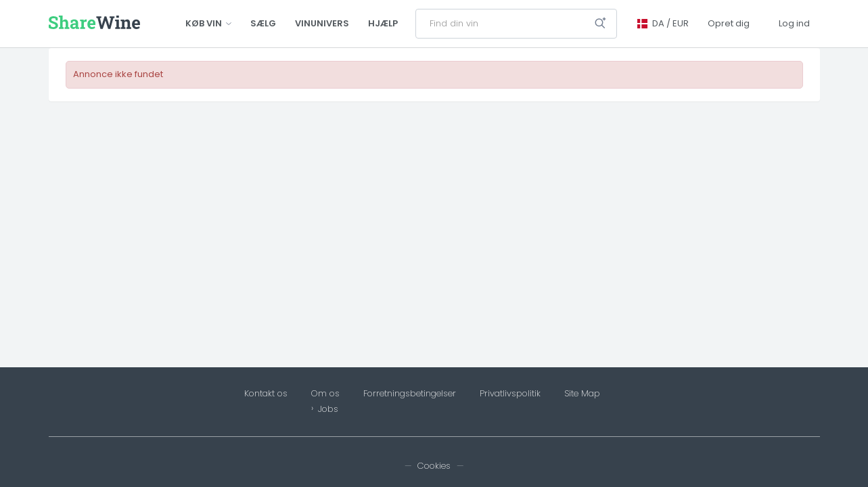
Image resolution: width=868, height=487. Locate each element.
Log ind (794, 23)
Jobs (328, 409)
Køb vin (208, 23)
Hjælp (383, 23)
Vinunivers (322, 23)
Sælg (263, 23)
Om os (325, 394)
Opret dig (729, 23)
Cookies (434, 466)
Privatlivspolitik (510, 394)
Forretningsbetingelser (410, 394)
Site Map (582, 394)
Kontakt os (266, 394)
